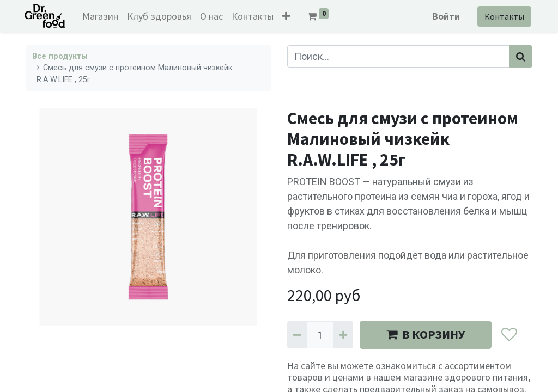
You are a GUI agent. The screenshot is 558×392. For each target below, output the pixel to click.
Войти (445, 16)
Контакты (503, 16)
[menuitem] (102, 16)
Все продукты (60, 56)
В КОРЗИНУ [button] (426, 334)
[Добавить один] (343, 335)
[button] (288, 16)
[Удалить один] (297, 335)
